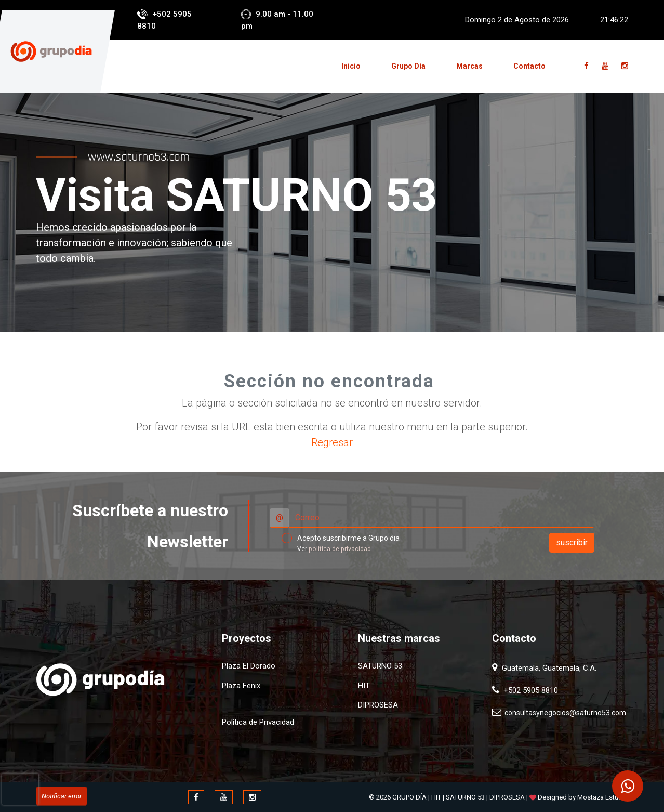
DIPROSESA (378, 705)
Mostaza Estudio (603, 797)
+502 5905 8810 (529, 690)
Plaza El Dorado (249, 666)
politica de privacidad (340, 549)
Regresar (332, 442)
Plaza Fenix (241, 686)
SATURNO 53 (380, 666)
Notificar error (62, 796)
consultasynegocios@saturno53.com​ (564, 713)
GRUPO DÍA (409, 797)
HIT (364, 686)
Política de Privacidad (258, 722)
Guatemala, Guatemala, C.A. (548, 668)
